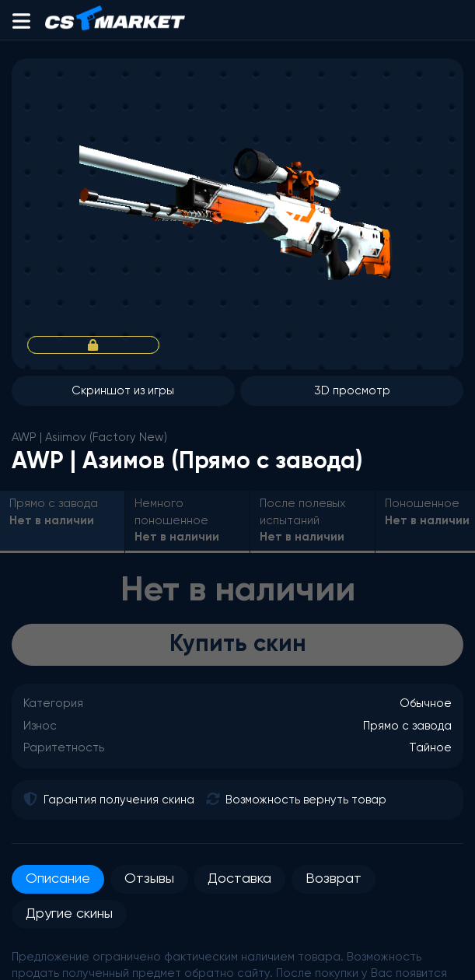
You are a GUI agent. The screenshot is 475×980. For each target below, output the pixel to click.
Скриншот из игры (123, 391)
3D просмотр (352, 391)
